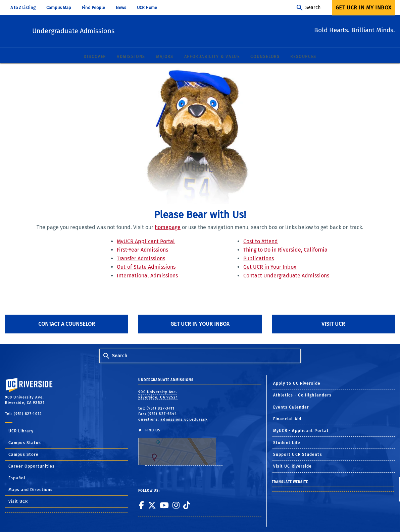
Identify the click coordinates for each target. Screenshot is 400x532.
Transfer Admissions (141, 259)
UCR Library (21, 431)
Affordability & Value (212, 57)
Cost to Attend (261, 241)
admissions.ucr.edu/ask (184, 419)
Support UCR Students (298, 455)
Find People (93, 8)
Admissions (131, 57)
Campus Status (25, 443)
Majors (165, 57)
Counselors (265, 57)
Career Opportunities (32, 467)
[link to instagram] (176, 505)
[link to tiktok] (187, 505)
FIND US (181, 447)
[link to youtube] (164, 505)
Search (313, 8)
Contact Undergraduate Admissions (286, 276)
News (121, 8)
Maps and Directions (31, 490)
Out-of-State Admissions (146, 267)
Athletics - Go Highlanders (303, 395)
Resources (303, 57)
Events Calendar (291, 407)
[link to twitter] (152, 505)
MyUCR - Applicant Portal (301, 431)
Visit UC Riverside (293, 467)
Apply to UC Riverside (297, 384)
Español (17, 478)
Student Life (287, 443)
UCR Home (147, 8)
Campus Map (59, 8)
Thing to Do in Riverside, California (285, 250)
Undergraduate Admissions (110, 30)
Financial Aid (287, 419)
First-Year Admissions (142, 250)
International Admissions (147, 276)
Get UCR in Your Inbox (270, 267)
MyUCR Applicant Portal (146, 241)
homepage (168, 228)
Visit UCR (333, 324)
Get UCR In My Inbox (364, 8)
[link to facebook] (141, 505)
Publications (259, 259)
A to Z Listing (23, 8)
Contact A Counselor (67, 324)
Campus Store (23, 455)
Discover (95, 57)
